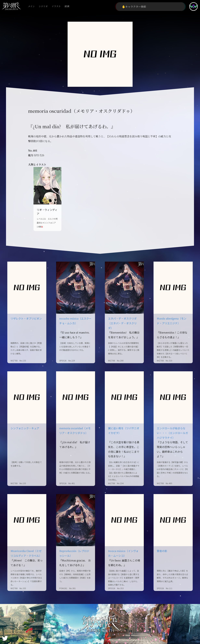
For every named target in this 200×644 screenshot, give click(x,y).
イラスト (56, 6)
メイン (31, 6)
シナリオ (43, 6)
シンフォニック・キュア (25, 428)
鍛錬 (67, 6)
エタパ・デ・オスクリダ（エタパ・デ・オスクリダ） (122, 323)
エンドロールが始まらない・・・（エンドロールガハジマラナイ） (172, 433)
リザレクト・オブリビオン (26, 318)
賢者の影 (162, 551)
